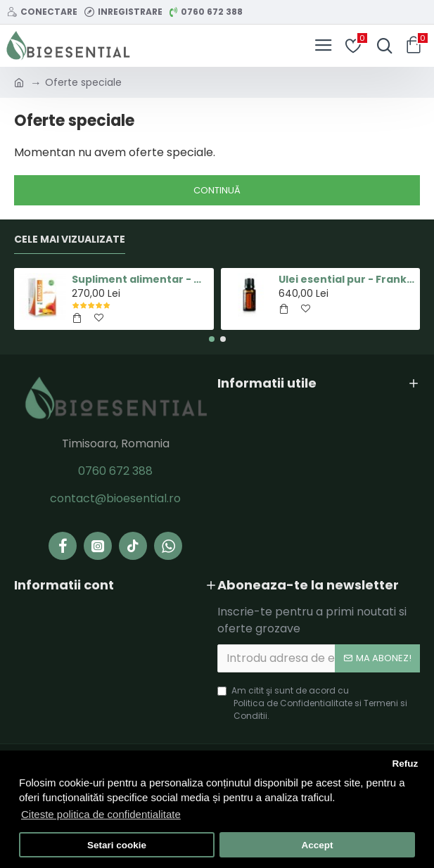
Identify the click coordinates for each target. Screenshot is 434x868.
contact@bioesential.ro (115, 498)
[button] (212, 339)
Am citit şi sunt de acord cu (319, 703)
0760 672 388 (115, 471)
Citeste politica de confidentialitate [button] (101, 814)
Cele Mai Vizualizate (70, 240)
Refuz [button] (405, 764)
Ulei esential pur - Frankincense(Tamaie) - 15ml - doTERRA (347, 279)
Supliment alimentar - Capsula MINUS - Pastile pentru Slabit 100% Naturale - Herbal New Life (140, 279)
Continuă (217, 190)
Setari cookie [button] (117, 845)
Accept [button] (317, 845)
